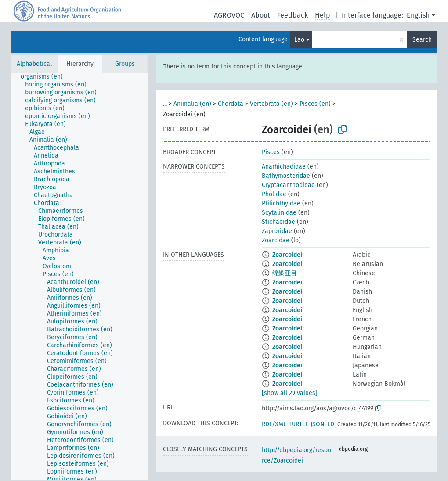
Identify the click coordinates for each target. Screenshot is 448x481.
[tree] (79, 276)
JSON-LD (322, 424)
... (165, 104)
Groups (125, 64)
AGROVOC (229, 15)
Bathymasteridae (286, 176)
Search (422, 40)
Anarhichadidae (284, 167)
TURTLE (298, 424)
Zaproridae (277, 231)
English (418, 15)
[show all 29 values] (290, 393)
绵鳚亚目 (285, 273)
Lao (299, 40)
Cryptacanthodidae (288, 185)
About (261, 15)
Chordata (231, 104)
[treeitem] (45, 77)
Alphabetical (34, 64)
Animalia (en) (192, 104)
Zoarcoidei (287, 255)
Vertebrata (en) (271, 104)
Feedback (293, 15)
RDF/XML (274, 424)
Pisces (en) (315, 104)
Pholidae (274, 194)
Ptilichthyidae (281, 203)
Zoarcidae (276, 240)
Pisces (271, 152)
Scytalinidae (279, 213)
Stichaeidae (278, 222)
